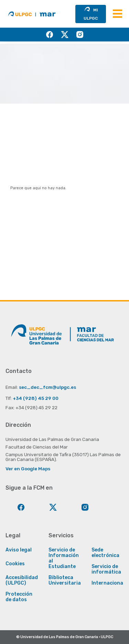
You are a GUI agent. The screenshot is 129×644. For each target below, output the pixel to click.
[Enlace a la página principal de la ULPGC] (36, 337)
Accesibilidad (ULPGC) (22, 580)
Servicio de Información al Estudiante (64, 558)
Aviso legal (19, 550)
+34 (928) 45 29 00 (36, 398)
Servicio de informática (106, 569)
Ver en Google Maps (28, 469)
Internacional (108, 583)
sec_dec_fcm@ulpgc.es (47, 387)
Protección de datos (19, 597)
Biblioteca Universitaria (65, 580)
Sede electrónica (105, 553)
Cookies (15, 564)
